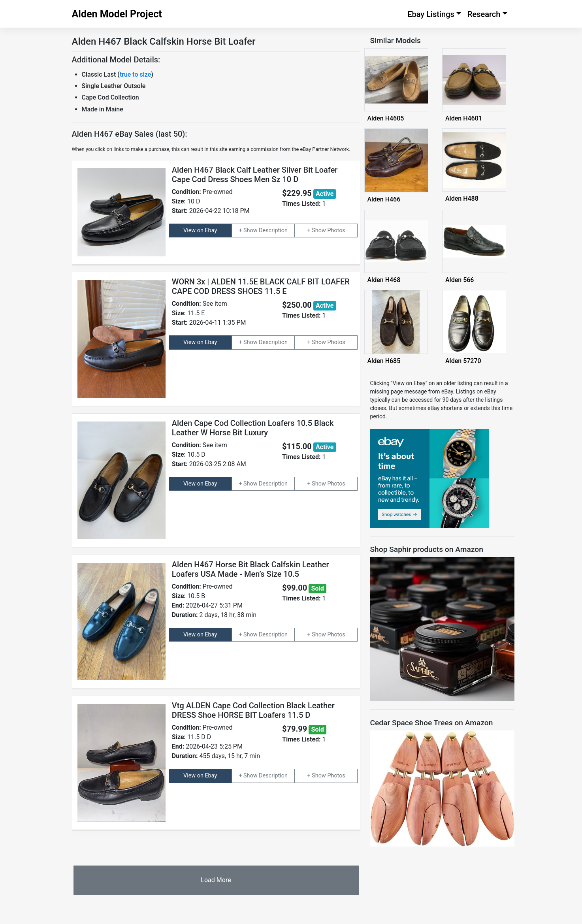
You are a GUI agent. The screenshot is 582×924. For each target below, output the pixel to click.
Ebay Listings (431, 14)
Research (484, 14)
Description (273, 231)
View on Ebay (200, 231)
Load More (216, 880)
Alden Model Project (117, 14)
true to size (135, 74)
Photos (336, 231)
